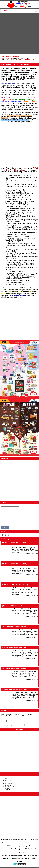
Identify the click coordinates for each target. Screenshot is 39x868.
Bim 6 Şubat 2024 (20, 716)
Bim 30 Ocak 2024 (14, 714)
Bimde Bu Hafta (28, 714)
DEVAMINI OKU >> (32, 554)
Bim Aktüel (5, 714)
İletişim (7, 779)
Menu (5, 11)
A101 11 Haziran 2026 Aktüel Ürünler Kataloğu (15, 585)
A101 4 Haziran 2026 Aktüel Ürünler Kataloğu (15, 690)
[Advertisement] (19, 34)
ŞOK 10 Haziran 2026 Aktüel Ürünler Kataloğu (15, 606)
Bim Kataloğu (10, 716)
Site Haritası (33, 852)
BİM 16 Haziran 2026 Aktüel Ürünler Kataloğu (15, 543)
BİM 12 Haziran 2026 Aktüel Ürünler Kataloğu (15, 564)
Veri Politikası (9, 780)
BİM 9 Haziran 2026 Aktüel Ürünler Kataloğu (15, 627)
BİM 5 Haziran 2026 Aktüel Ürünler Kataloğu (15, 669)
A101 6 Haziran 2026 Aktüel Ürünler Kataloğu (15, 648)
